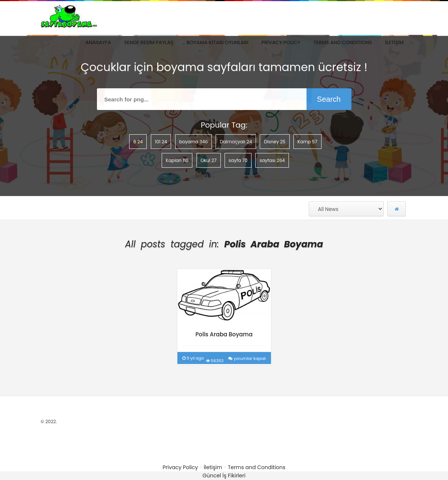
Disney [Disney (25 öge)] (275, 142)
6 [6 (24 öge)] (138, 142)
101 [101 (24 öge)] (161, 142)
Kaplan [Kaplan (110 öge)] (177, 160)
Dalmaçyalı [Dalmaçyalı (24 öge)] (236, 142)
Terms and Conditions (343, 42)
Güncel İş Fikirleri (224, 476)
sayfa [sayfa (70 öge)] (238, 160)
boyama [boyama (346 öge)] (194, 142)
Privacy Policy (281, 42)
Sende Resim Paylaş (149, 42)
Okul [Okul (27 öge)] (209, 160)
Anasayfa (98, 42)
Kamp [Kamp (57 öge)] (307, 142)
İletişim (394, 42)
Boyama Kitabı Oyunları (217, 42)
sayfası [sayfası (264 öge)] (272, 160)
